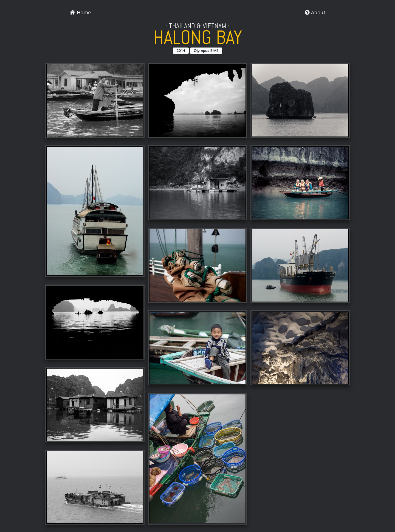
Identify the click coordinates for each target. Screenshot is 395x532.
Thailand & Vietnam (198, 26)
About (315, 12)
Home (80, 12)
